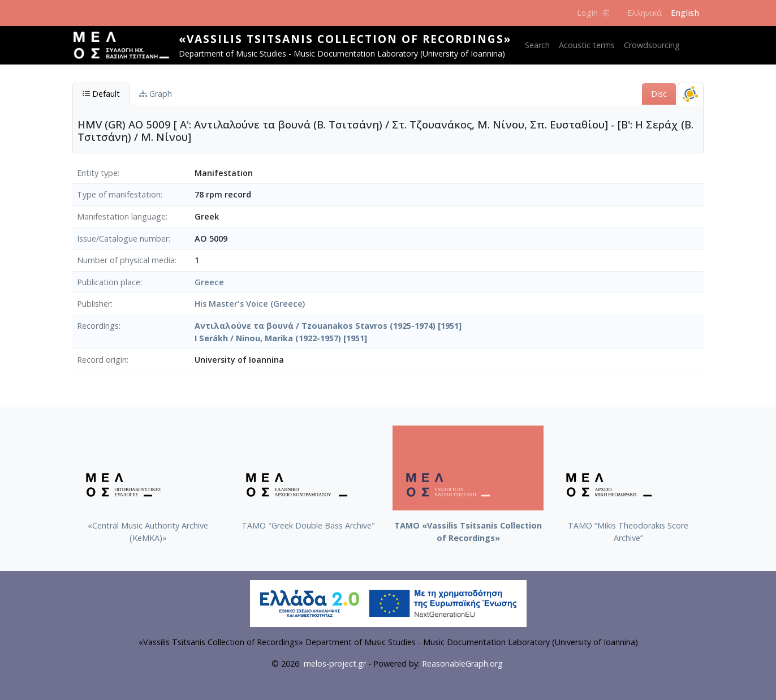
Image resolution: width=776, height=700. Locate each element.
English (685, 13)
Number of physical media (126, 260)
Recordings (98, 326)
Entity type (97, 173)
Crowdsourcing (652, 45)
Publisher (94, 304)
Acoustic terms (587, 45)
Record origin (102, 360)
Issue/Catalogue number (123, 239)
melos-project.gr (335, 664)
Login (593, 13)
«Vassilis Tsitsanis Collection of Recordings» (345, 39)
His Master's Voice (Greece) (250, 304)
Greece (209, 282)
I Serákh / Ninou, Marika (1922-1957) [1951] (281, 338)
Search (537, 45)
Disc (659, 94)
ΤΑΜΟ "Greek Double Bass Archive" (308, 525)
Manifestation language (121, 216)
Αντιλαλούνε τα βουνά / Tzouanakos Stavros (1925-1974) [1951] (328, 326)
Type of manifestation (119, 194)
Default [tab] (101, 94)
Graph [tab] (156, 94)
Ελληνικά (644, 13)
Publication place (109, 282)
